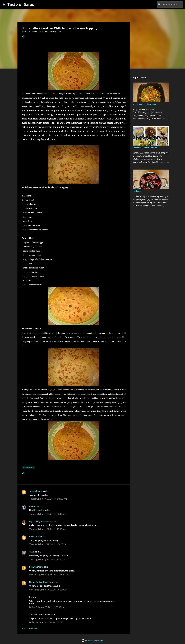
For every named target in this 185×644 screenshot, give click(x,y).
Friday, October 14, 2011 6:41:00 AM (46, 622)
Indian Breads (28, 467)
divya (32, 552)
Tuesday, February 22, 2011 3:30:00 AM (47, 514)
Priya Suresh (35, 537)
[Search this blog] (169, 4)
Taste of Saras (21, 4)
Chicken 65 (137, 191)
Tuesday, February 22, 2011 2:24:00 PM (47, 559)
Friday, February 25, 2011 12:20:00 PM (47, 607)
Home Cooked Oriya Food (41, 582)
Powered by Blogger (92, 640)
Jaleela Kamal (36, 491)
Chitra (32, 506)
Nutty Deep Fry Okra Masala (145, 104)
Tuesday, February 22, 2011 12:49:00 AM (48, 499)
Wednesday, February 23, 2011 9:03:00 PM (49, 590)
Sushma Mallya (36, 567)
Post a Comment (29, 628)
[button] (23, 37)
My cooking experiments (41, 521)
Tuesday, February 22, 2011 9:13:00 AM (47, 529)
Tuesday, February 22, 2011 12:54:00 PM (48, 544)
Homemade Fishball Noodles (145, 148)
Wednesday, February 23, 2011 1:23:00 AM (49, 575)
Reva (32, 597)
